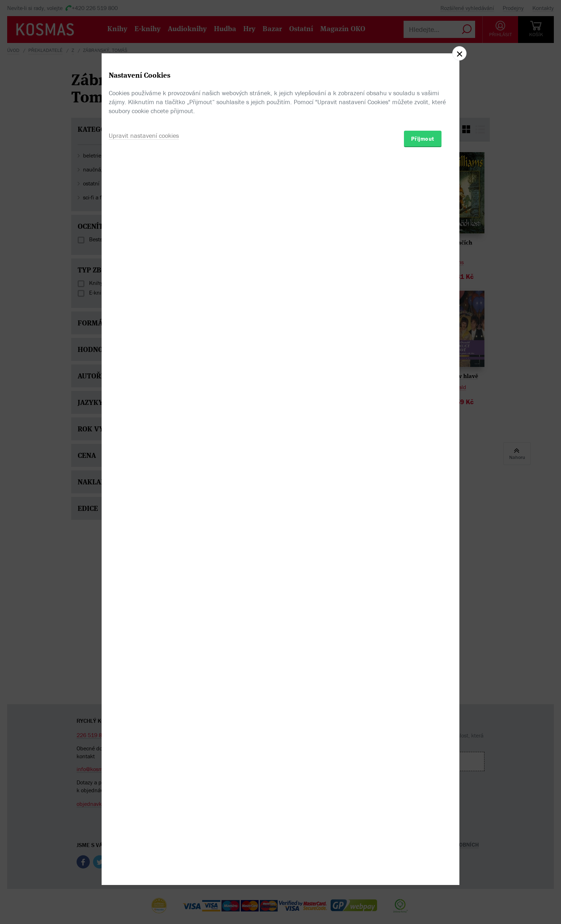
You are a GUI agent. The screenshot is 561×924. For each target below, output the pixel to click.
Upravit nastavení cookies (144, 501)
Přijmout (423, 504)
